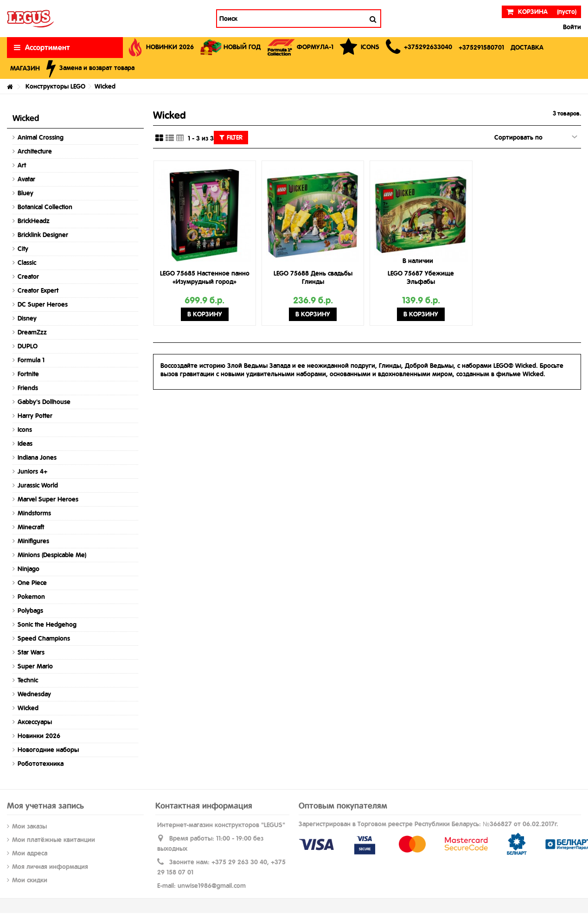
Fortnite (28, 374)
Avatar (26, 179)
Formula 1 (31, 360)
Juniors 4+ (32, 471)
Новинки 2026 (39, 736)
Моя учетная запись (45, 806)
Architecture (35, 151)
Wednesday (34, 694)
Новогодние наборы (48, 750)
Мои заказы (29, 826)
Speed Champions (44, 638)
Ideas (25, 443)
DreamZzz (32, 332)
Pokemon (31, 597)
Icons (25, 430)
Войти (571, 27)
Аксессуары (35, 722)
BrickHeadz (34, 221)
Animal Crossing (41, 137)
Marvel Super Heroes (48, 499)
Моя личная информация (50, 867)
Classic (27, 263)
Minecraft (31, 527)
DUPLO (28, 346)
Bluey (26, 193)
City (23, 249)
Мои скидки (30, 880)
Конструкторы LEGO (55, 86)
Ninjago (29, 569)
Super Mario (35, 666)
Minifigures (33, 541)
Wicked (28, 708)
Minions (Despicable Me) (52, 555)
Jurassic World (38, 485)
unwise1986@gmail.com (212, 886)
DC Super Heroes (43, 304)
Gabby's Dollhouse (44, 402)
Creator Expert (38, 290)
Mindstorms (34, 513)
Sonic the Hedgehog (47, 624)
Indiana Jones (37, 457)
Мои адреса (30, 853)
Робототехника (41, 764)
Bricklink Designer (43, 235)
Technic (28, 680)
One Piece (32, 583)
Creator (28, 276)
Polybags (30, 611)
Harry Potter (35, 416)
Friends (28, 388)
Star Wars (31, 652)
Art (22, 165)
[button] (419, 48)
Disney (27, 318)
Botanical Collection (45, 207)
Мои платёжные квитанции (54, 840)
